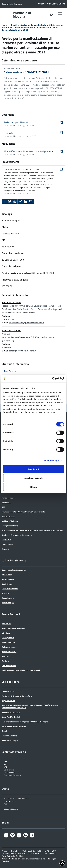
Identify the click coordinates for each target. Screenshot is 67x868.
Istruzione (6, 633)
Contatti (42, 4)
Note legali (52, 859)
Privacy (5, 859)
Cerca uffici (6, 540)
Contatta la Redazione (12, 775)
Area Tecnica (10, 371)
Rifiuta (33, 487)
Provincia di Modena (22, 15)
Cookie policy (14, 859)
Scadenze (5, 593)
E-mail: (5, 323)
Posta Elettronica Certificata (13, 856)
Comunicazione (8, 598)
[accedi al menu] (60, 14)
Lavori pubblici (8, 638)
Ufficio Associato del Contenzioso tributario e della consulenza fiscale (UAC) (32, 530)
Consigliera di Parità (10, 526)
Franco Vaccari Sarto (11, 330)
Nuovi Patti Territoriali (11, 717)
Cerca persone (7, 544)
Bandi (14, 25)
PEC (5, 764)
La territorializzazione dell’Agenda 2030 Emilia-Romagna (25, 722)
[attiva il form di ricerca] (51, 15)
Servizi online (59, 4)
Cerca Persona (10, 772)
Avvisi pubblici (8, 579)
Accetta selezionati (33, 478)
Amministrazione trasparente (14, 570)
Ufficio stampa (8, 603)
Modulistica (6, 502)
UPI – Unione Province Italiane (14, 726)
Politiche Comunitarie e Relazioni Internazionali (21, 670)
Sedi (6, 761)
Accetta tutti (33, 469)
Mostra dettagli (51, 460)
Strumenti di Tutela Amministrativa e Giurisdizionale (23, 512)
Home (4, 25)
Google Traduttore (11, 809)
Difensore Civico (8, 516)
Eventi (4, 731)
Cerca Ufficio (9, 770)
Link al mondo (9, 801)
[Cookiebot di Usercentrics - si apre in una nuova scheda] (52, 379)
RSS (5, 804)
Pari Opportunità (8, 642)
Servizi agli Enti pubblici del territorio (17, 535)
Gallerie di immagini (10, 740)
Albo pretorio (7, 575)
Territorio (5, 661)
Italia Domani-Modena (11, 712)
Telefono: (6, 316)
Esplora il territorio (9, 736)
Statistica (6, 656)
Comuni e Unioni (8, 691)
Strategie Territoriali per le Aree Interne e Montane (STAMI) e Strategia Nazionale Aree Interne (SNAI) (30, 706)
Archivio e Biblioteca (10, 521)
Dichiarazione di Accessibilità (34, 859)
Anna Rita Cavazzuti (11, 302)
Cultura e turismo (9, 666)
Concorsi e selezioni (10, 589)
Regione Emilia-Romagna (12, 4)
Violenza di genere (9, 647)
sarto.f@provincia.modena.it (23, 351)
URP (49, 4)
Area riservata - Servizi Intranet (16, 798)
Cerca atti (5, 549)
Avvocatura (6, 624)
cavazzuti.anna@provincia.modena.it (26, 323)
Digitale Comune (8, 701)
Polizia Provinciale (9, 652)
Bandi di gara (7, 584)
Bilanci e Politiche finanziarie (13, 628)
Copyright (6, 861)
